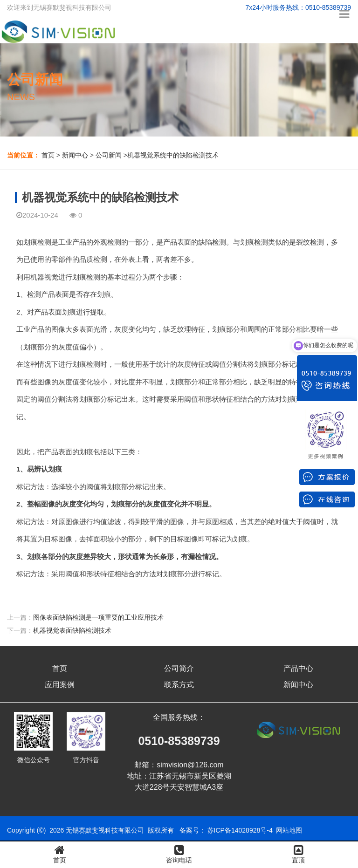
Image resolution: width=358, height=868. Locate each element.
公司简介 (179, 668)
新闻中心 (75, 155)
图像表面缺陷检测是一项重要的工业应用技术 (98, 617)
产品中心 (298, 668)
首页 (48, 155)
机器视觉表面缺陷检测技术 (72, 630)
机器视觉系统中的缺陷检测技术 (173, 155)
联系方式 (179, 685)
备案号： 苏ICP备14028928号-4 (226, 830)
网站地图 (289, 830)
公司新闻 (109, 155)
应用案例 (60, 685)
